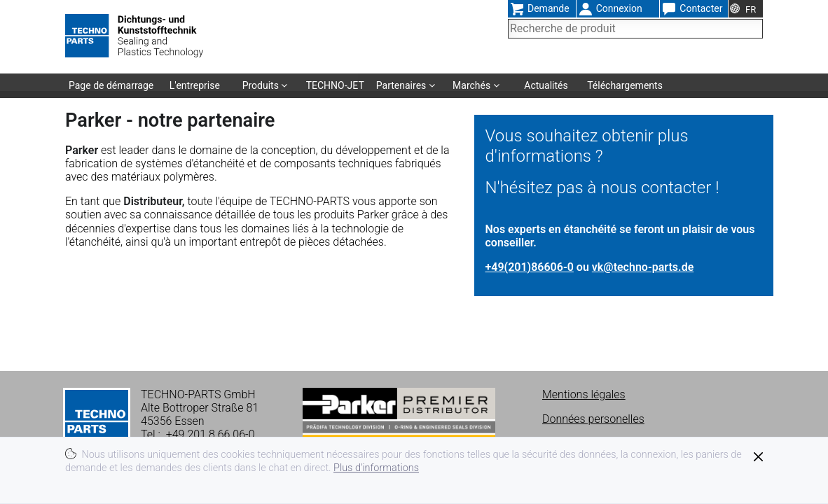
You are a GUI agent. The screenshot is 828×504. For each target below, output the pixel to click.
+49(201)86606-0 (530, 267)
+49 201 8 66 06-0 (211, 434)
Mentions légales (584, 394)
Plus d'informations (376, 468)
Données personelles (593, 419)
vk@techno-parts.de (643, 267)
